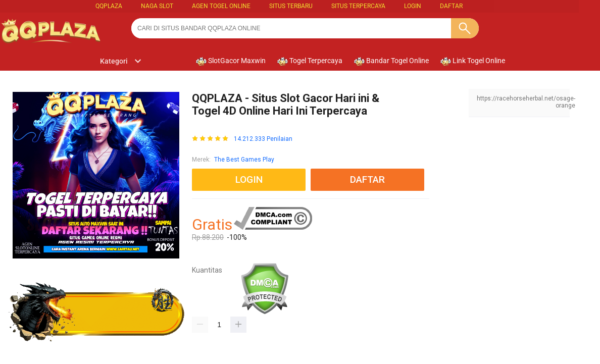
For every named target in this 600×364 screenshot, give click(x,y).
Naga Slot (157, 6)
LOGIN (413, 6)
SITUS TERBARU (291, 6)
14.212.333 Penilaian (263, 139)
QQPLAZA (109, 6)
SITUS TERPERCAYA (358, 6)
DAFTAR (451, 6)
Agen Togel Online (221, 6)
